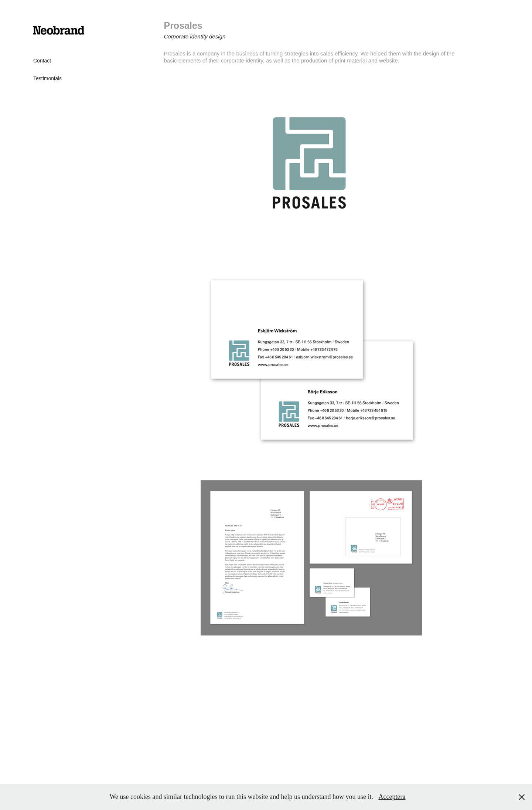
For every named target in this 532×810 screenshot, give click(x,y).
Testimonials (47, 78)
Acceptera (392, 797)
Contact (42, 61)
